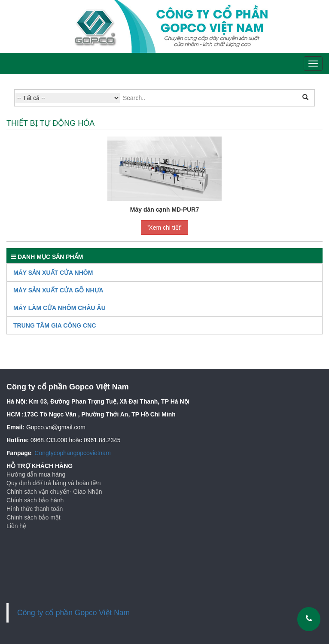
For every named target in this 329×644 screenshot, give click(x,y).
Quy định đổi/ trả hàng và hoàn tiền (53, 483)
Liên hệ (16, 526)
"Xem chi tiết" (164, 228)
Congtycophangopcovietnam (72, 453)
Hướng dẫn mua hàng (36, 474)
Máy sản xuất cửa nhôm (53, 273)
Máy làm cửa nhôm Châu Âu (59, 308)
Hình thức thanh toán (35, 509)
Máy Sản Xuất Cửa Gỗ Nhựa (58, 290)
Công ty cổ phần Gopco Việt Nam (73, 613)
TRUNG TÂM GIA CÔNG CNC (55, 325)
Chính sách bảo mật (34, 517)
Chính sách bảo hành (35, 500)
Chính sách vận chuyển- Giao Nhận (54, 492)
